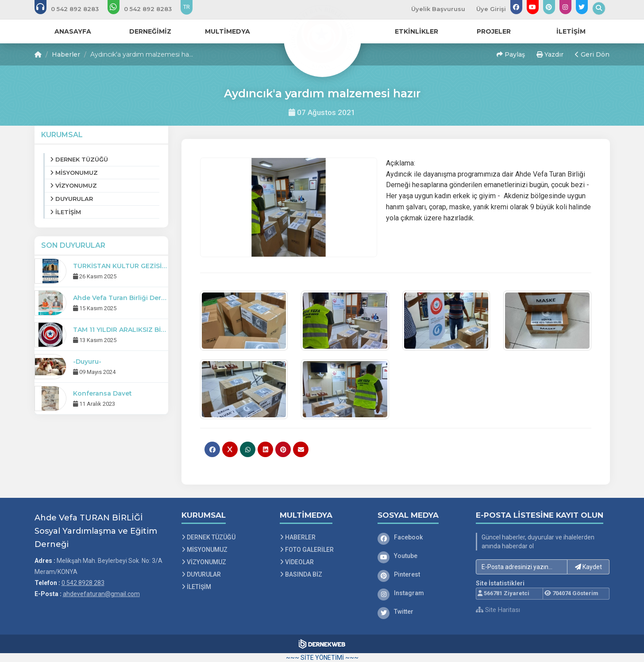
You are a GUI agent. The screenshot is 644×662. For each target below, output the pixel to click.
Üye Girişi (491, 9)
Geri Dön (592, 54)
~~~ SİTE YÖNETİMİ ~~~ (322, 658)
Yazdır (550, 54)
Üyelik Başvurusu (438, 9)
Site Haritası (498, 610)
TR (187, 7)
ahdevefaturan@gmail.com (101, 594)
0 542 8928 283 (83, 583)
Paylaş (511, 54)
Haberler (66, 54)
